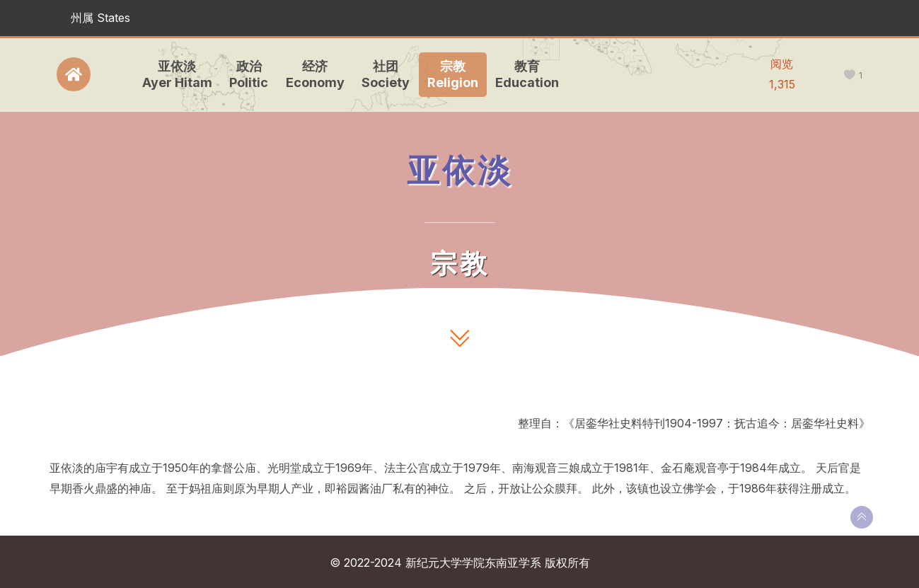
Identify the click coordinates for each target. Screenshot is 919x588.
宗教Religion (448, 74)
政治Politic (244, 74)
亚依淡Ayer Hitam (172, 74)
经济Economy (310, 74)
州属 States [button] (100, 18)
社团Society (381, 74)
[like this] (849, 75)
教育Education (523, 74)
